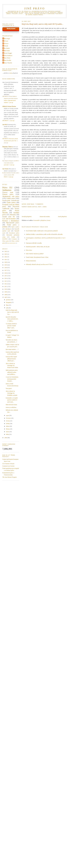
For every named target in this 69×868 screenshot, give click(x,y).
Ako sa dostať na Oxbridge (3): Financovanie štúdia (12, 365)
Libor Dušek (6, 48)
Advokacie (8, 229)
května (8, 424)
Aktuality (13, 215)
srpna (8, 415)
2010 (6, 289)
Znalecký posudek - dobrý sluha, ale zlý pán (38, 247)
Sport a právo (15, 227)
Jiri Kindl (5, 46)
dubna (8, 426)
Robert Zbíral (6, 58)
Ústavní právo (8, 194)
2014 (6, 278)
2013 (6, 281)
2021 (6, 259)
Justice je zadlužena (11, 407)
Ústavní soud (8, 192)
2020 (6, 262)
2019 (6, 265)
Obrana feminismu (31, 261)
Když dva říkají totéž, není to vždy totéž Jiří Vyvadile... (43, 24)
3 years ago (11, 177)
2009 (6, 292)
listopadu (9, 302)
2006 (6, 438)
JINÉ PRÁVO (34, 8)
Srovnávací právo (14, 233)
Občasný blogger (7, 53)
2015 (6, 276)
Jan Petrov (6, 43)
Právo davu (29, 250)
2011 (6, 286)
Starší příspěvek (62, 217)
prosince (8, 300)
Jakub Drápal (6, 39)
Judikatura (7, 190)
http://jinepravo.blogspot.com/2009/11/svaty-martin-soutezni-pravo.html (11, 163)
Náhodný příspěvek (11, 29)
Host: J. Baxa (42, 207)
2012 (6, 284)
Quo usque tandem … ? (12, 349)
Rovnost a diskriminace (11, 221)
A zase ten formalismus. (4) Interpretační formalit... (12, 379)
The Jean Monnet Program (9, 477)
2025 (6, 251)
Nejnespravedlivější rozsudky (34, 243)
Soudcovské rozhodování (11, 200)
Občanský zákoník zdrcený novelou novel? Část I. (39, 264)
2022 (6, 257)
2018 (6, 268)
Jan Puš (5, 125)
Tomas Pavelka (7, 60)
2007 (6, 297)
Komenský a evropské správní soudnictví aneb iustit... (12, 400)
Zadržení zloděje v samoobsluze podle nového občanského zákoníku (44, 234)
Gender (13, 237)
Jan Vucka (5, 169)
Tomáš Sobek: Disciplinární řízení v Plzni (37, 257)
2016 (6, 273)
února (8, 432)
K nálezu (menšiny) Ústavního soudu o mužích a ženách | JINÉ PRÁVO (11, 175)
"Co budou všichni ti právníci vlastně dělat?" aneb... (11, 326)
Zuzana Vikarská (7, 63)
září (7, 308)
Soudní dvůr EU (9, 217)
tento (11, 73)
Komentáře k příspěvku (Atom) (42, 220)
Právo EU (7, 187)
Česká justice (32, 207)
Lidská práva (11, 198)
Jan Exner (6, 41)
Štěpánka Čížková (8, 147)
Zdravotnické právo (11, 243)
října (7, 305)
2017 (6, 270)
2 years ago (12, 121)
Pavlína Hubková (8, 55)
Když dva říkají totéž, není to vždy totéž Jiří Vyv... (12, 312)
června (8, 421)
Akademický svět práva (11, 196)
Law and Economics (9, 219)
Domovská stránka (45, 217)
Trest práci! (9, 388)
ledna (8, 434)
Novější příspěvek (27, 217)
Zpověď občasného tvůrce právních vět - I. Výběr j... (12, 319)
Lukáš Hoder (6, 51)
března (8, 429)
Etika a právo (6, 241)
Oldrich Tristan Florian (9, 106)
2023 (6, 254)
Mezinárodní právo (13, 223)
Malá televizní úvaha (11, 405)
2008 (6, 295)
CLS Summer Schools (8, 464)
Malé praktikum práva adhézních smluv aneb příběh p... (12, 372)
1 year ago (11, 103)
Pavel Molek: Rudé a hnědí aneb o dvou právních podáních (42, 231)
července (9, 418)
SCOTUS (5, 239)
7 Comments (39, 204)
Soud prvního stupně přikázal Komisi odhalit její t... (11, 359)
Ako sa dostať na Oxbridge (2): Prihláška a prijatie (11, 393)
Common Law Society (8, 466)
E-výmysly (14, 239)
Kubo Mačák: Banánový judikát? (35, 254)
